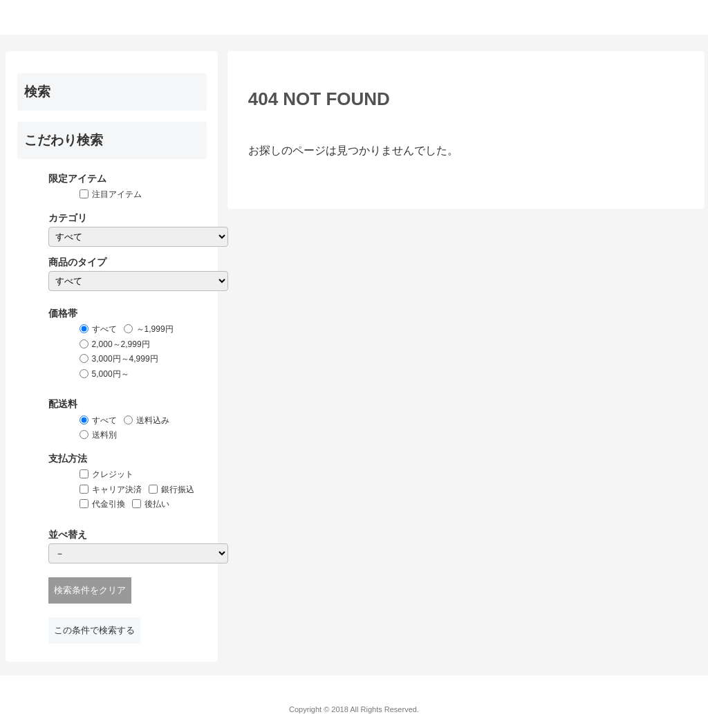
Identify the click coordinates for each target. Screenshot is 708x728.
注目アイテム (117, 194)
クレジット (113, 474)
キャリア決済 (117, 489)
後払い (157, 504)
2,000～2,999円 (121, 344)
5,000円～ (111, 374)
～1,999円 (155, 329)
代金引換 (109, 504)
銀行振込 (178, 489)
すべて (104, 329)
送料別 (104, 435)
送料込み (153, 420)
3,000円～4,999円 (125, 359)
